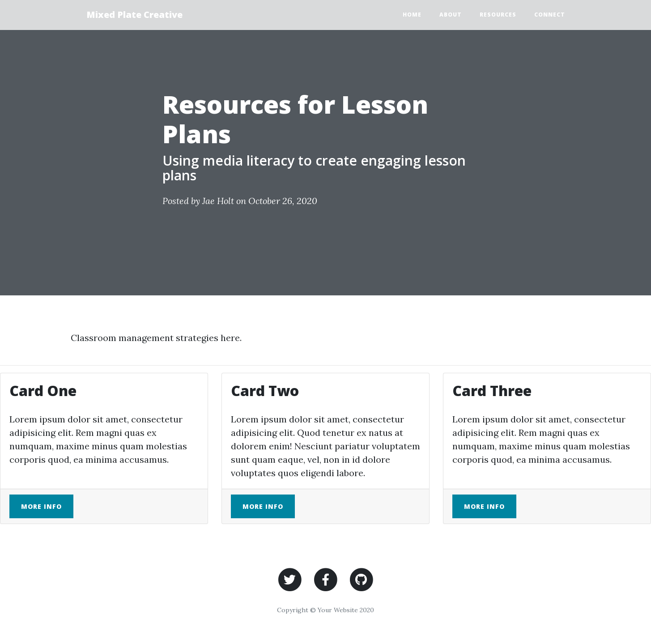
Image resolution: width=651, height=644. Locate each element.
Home (412, 15)
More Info (41, 506)
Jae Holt (218, 201)
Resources (498, 15)
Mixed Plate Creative (134, 15)
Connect (550, 15)
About (451, 15)
